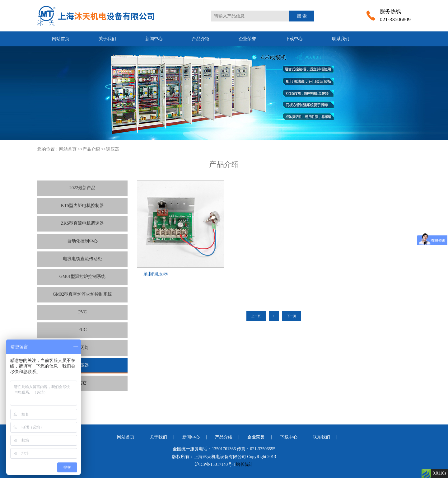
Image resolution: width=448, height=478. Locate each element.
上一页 (256, 316)
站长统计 (245, 464)
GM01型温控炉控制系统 (83, 276)
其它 (82, 383)
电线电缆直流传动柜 (82, 259)
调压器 (113, 149)
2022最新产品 (82, 188)
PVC (82, 312)
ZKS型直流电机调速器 (82, 223)
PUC (82, 330)
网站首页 (61, 39)
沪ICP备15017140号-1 (215, 464)
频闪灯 (82, 347)
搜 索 (302, 16)
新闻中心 (154, 39)
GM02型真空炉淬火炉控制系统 (83, 294)
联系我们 (341, 39)
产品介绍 (201, 39)
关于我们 (107, 39)
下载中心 (294, 39)
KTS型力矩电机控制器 (82, 206)
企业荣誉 (247, 39)
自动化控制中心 (82, 241)
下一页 (292, 316)
